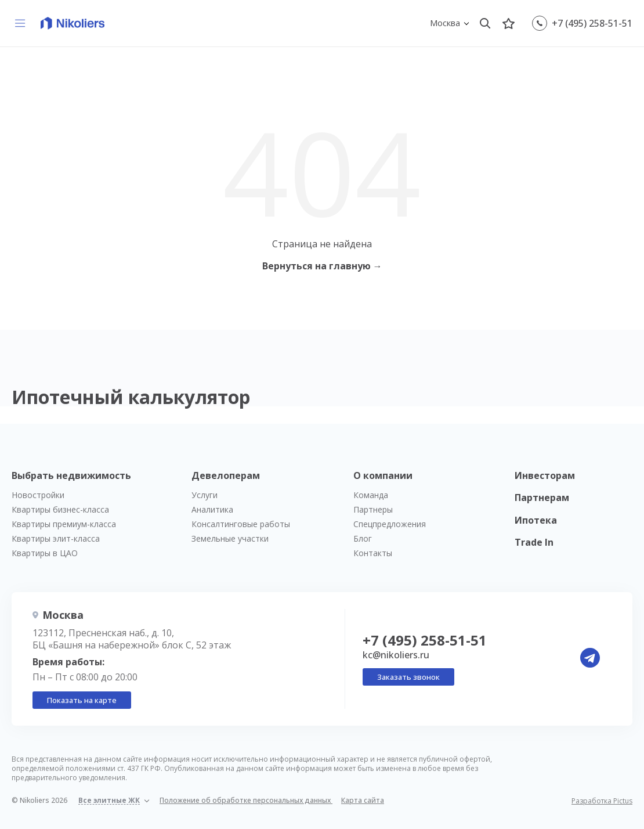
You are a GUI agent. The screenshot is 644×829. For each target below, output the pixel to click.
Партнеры (373, 509)
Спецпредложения (390, 524)
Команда (371, 495)
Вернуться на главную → (322, 266)
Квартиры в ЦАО (45, 553)
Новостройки (38, 495)
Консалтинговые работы (241, 524)
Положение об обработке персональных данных (246, 800)
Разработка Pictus (602, 801)
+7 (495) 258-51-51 (592, 23)
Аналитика (212, 509)
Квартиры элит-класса (56, 538)
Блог (363, 538)
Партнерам (542, 498)
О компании (383, 475)
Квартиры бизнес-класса (60, 509)
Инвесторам (545, 475)
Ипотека (536, 520)
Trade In (534, 542)
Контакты (373, 553)
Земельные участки (230, 538)
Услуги (205, 495)
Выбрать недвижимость (71, 475)
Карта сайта (363, 800)
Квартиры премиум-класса (64, 524)
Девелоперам (226, 475)
